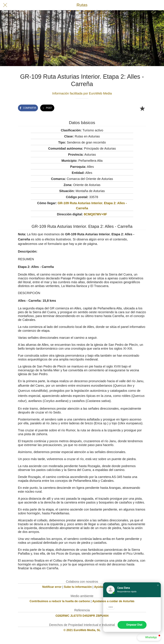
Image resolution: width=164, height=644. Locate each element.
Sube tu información (78, 587)
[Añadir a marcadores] (142, 108)
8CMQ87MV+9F (95, 214)
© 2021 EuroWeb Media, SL (82, 630)
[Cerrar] (5, 5)
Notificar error (52, 587)
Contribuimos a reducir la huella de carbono (60, 601)
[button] (158, 585)
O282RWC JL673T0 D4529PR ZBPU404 (82, 616)
